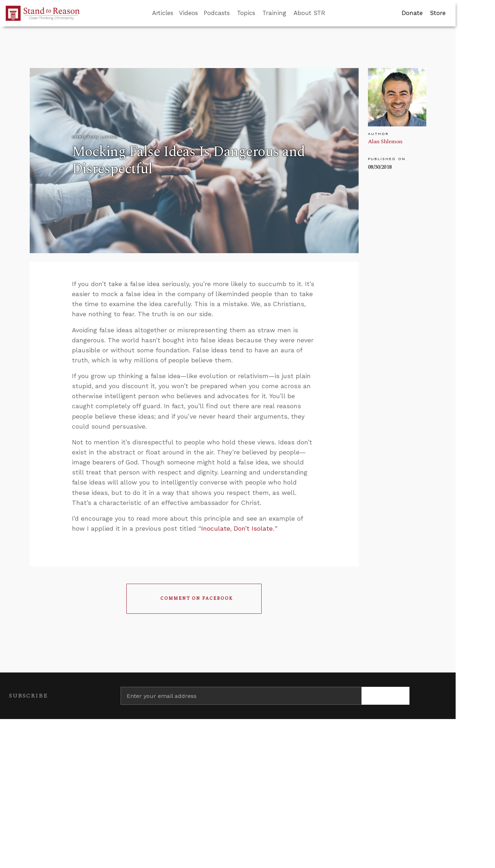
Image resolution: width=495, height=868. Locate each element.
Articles (163, 13)
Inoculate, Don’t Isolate (237, 529)
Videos (188, 13)
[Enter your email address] (241, 696)
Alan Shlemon (385, 141)
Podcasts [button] (217, 13)
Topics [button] (246, 13)
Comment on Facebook (197, 599)
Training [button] (274, 13)
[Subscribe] (386, 696)
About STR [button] (309, 13)
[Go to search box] (332, 13)
